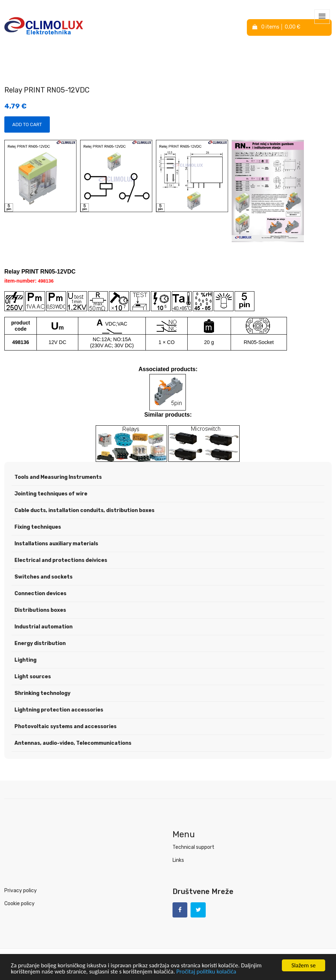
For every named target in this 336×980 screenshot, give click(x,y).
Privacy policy (21, 891)
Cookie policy (19, 904)
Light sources (33, 677)
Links (178, 861)
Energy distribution (40, 644)
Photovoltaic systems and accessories (66, 727)
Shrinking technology (42, 694)
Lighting (25, 660)
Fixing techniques (38, 527)
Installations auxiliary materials (56, 544)
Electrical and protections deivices (61, 561)
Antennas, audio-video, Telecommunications (73, 743)
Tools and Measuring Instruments (58, 478)
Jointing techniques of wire (51, 494)
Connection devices (40, 594)
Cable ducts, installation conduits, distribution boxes (84, 511)
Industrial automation (43, 627)
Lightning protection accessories (59, 710)
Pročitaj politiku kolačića (206, 972)
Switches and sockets (43, 577)
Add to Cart (27, 125)
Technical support (193, 848)
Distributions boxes (40, 611)
